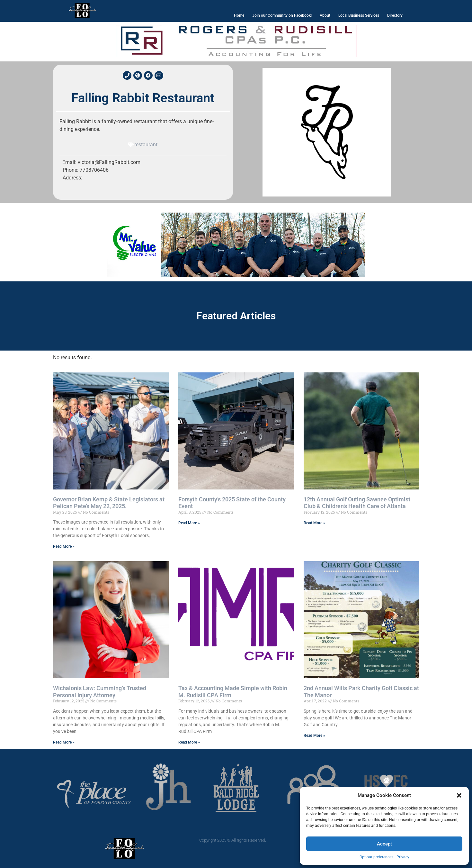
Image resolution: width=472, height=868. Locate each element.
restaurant (146, 145)
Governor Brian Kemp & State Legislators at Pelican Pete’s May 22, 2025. (109, 503)
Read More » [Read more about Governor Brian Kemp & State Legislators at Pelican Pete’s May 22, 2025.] (64, 546)
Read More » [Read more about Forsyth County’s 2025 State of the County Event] (189, 523)
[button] (459, 795)
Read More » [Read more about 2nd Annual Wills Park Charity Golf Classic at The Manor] (314, 736)
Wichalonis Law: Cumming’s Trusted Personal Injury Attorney (100, 692)
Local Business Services (359, 15)
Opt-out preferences (376, 857)
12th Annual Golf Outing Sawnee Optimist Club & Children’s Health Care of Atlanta (357, 503)
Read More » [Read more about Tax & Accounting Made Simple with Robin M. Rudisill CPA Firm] (189, 742)
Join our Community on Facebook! (282, 15)
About (325, 15)
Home (239, 15)
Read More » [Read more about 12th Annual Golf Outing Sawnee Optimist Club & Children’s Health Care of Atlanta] (314, 523)
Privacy (403, 857)
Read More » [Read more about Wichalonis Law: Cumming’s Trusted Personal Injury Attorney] (64, 742)
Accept (384, 844)
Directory (395, 15)
